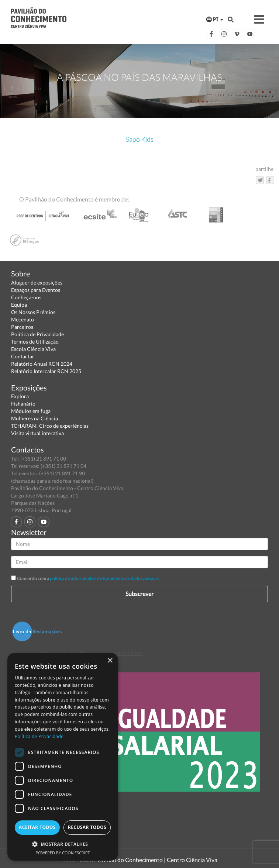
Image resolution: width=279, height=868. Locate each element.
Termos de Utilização (35, 342)
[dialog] (63, 757)
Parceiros (22, 327)
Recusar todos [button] (87, 827)
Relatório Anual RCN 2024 (42, 364)
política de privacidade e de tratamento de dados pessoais (105, 578)
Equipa (19, 305)
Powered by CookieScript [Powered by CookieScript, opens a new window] (63, 853)
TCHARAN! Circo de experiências (50, 426)
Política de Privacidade (37, 334)
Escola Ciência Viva (33, 349)
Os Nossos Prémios (33, 312)
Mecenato (23, 319)
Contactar (23, 356)
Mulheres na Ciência (35, 418)
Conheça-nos (26, 297)
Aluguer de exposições (37, 283)
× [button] (110, 661)
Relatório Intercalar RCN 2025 (46, 371)
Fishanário (23, 404)
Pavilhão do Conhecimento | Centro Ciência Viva (156, 860)
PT (215, 19)
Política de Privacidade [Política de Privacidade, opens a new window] (39, 736)
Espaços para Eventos (36, 290)
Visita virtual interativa (37, 433)
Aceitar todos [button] (37, 827)
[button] (63, 844)
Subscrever (139, 594)
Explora (20, 396)
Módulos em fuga (31, 411)
